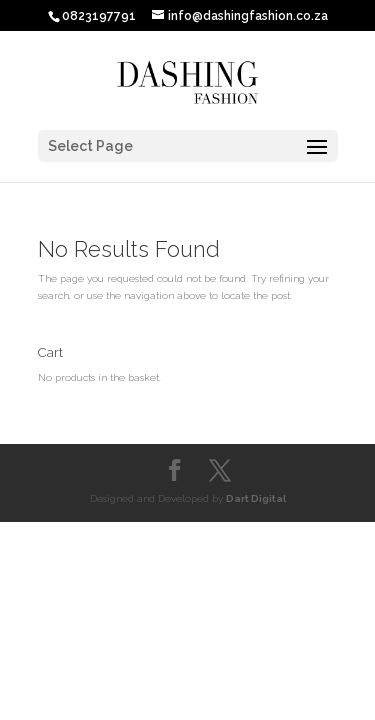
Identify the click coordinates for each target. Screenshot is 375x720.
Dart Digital (256, 498)
